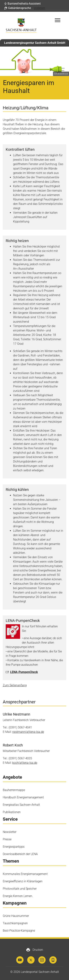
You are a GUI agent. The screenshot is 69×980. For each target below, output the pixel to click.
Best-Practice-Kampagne (19, 931)
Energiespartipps (14, 847)
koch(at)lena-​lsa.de (25, 763)
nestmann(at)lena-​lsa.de (28, 732)
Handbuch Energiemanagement (23, 797)
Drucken (34, 950)
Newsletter (10, 832)
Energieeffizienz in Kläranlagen (23, 881)
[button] (22, 4)
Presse (7, 839)
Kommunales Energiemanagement (25, 874)
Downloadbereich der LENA (20, 854)
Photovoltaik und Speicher (20, 889)
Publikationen (12, 812)
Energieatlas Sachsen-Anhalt (21, 805)
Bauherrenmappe (14, 790)
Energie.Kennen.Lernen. (18, 896)
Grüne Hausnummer (16, 916)
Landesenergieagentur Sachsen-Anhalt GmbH (35, 43)
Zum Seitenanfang (15, 685)
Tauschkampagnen (15, 923)
